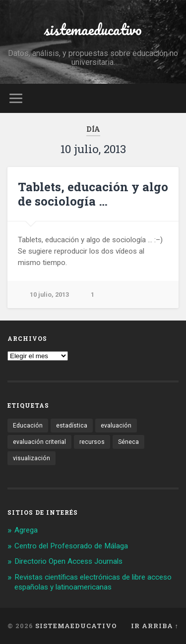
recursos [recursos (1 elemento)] (92, 442)
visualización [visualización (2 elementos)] (31, 458)
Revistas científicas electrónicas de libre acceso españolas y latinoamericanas (93, 582)
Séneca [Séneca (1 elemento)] (128, 442)
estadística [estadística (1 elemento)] (72, 426)
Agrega (26, 530)
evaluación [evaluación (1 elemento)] (116, 426)
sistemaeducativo (93, 29)
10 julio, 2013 (49, 295)
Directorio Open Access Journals (68, 561)
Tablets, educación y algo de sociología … (93, 194)
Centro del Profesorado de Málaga (71, 546)
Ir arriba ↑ (155, 626)
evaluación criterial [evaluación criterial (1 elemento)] (39, 442)
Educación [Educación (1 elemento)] (28, 426)
